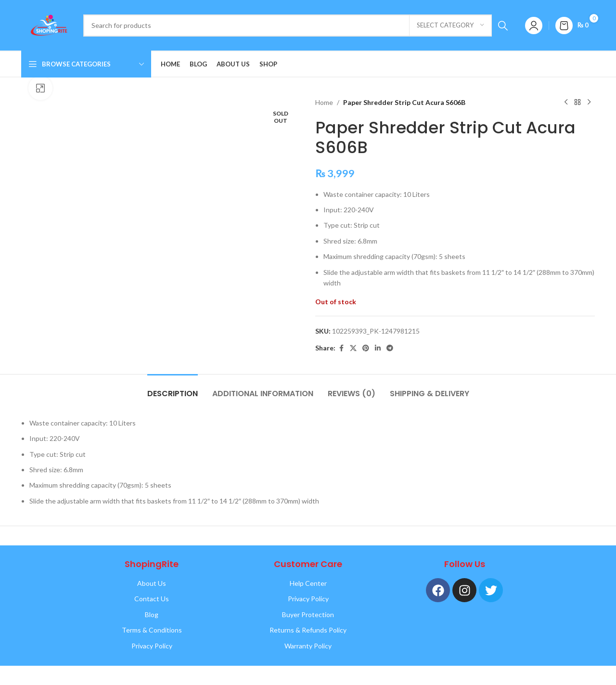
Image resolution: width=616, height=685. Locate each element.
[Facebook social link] (341, 348)
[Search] (299, 26)
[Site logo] (47, 24)
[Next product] (589, 103)
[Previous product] (566, 103)
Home (324, 102)
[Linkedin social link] (378, 348)
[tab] (173, 389)
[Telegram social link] (390, 348)
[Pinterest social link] (366, 348)
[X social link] (353, 348)
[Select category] (450, 26)
